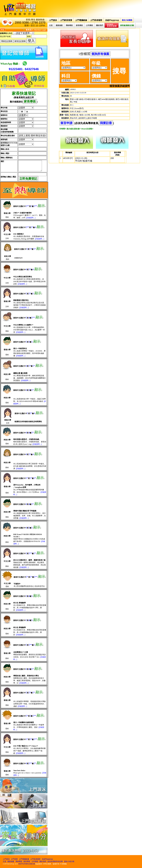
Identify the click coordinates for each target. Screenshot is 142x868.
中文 (3, 30)
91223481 (16, 69)
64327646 (32, 69)
